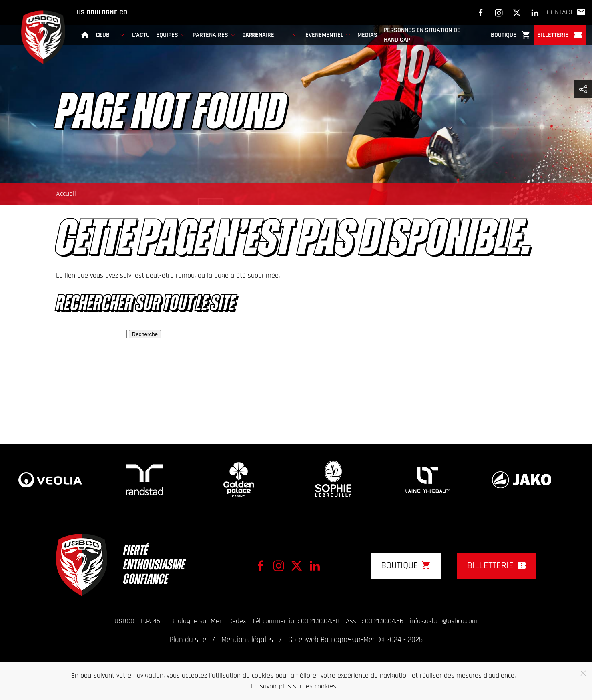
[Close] (583, 673)
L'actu (141, 35)
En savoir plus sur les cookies (293, 687)
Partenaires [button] (214, 35)
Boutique (511, 35)
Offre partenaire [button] (271, 35)
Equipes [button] (171, 35)
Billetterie (560, 35)
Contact (566, 13)
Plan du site (188, 640)
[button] (583, 89)
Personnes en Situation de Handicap (422, 35)
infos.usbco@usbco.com (444, 621)
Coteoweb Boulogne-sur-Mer (331, 640)
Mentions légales (247, 640)
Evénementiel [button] (328, 35)
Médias (367, 35)
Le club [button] (111, 35)
